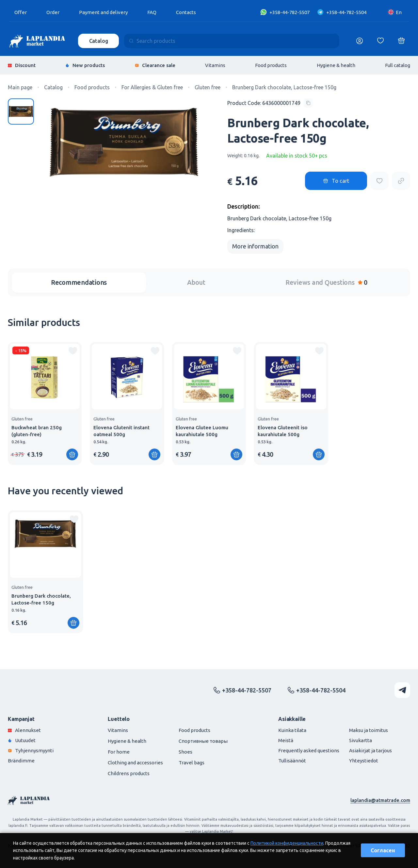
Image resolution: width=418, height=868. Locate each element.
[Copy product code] (270, 103)
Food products (271, 65)
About (196, 282)
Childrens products (129, 773)
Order (53, 12)
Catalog (99, 41)
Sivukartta (361, 740)
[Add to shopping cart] (72, 454)
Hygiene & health (336, 65)
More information (255, 246)
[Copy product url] (401, 181)
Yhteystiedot (364, 761)
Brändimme (21, 761)
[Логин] (360, 41)
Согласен (383, 850)
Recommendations (79, 282)
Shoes (185, 752)
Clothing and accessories (135, 763)
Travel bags (192, 763)
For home (119, 752)
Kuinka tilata (292, 730)
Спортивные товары (203, 741)
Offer (21, 12)
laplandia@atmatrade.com (380, 800)
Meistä (286, 740)
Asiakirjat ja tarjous (370, 750)
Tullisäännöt (292, 761)
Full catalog (398, 65)
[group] (45, 403)
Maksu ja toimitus (369, 730)
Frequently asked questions (309, 750)
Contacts (186, 12)
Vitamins (215, 65)
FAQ (152, 12)
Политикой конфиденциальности (287, 843)
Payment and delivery (103, 12)
